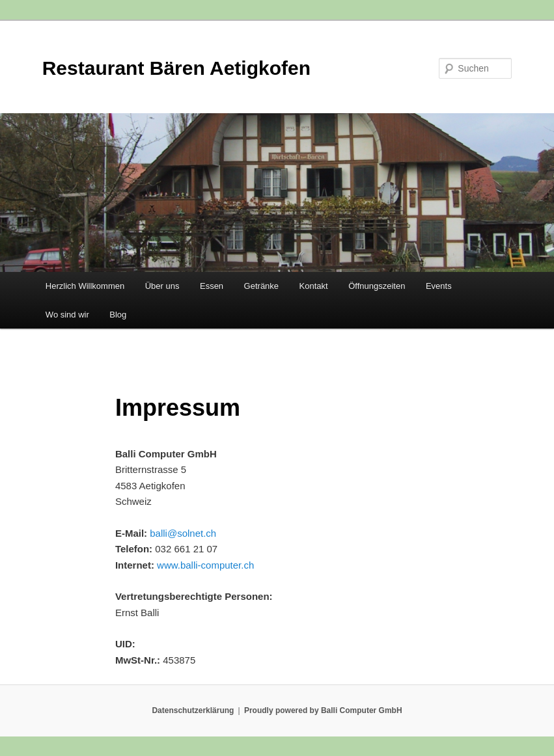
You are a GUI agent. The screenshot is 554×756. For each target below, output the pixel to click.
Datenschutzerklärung (193, 710)
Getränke (261, 286)
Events (439, 286)
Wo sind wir (67, 315)
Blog (118, 315)
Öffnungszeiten (377, 286)
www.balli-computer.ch (205, 565)
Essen (212, 286)
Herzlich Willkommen (85, 286)
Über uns (162, 286)
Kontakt (314, 286)
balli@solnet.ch (183, 533)
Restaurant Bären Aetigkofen (176, 68)
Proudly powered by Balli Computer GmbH (323, 710)
